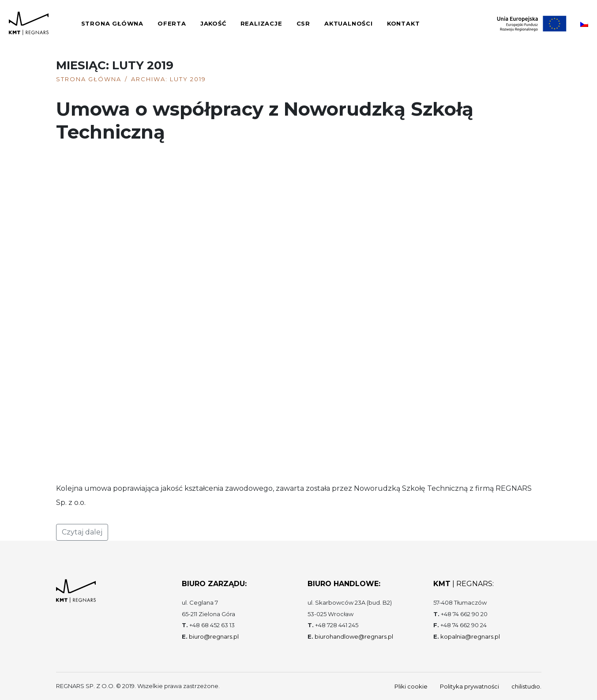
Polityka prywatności (469, 686)
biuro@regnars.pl (214, 636)
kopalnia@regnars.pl (470, 636)
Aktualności (349, 23)
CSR (303, 23)
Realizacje (261, 23)
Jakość (213, 23)
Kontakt (404, 23)
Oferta (172, 23)
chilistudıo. (526, 686)
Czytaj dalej (82, 532)
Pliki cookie (411, 686)
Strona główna (112, 23)
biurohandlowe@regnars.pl (354, 636)
